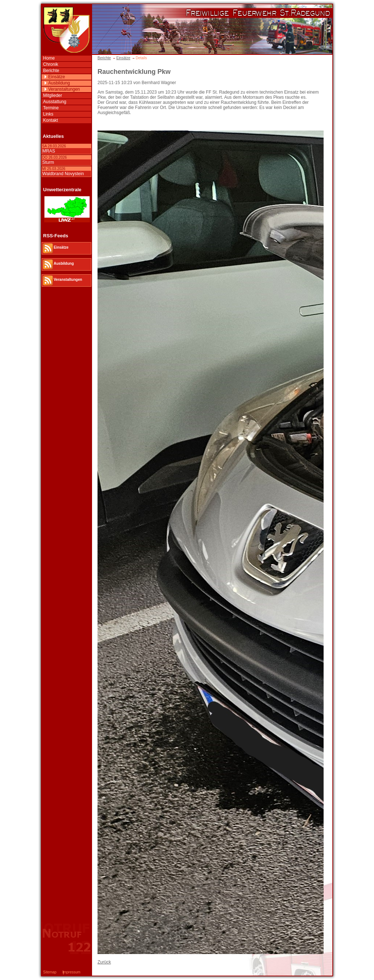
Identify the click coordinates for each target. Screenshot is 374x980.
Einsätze (123, 58)
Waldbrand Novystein (63, 174)
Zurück (104, 962)
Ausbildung (59, 83)
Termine (51, 108)
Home (49, 58)
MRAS (49, 151)
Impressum (71, 972)
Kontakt (51, 120)
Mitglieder (53, 95)
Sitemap (50, 972)
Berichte (104, 58)
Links (48, 114)
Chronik (51, 64)
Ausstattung (55, 102)
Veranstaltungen (64, 89)
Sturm (48, 162)
